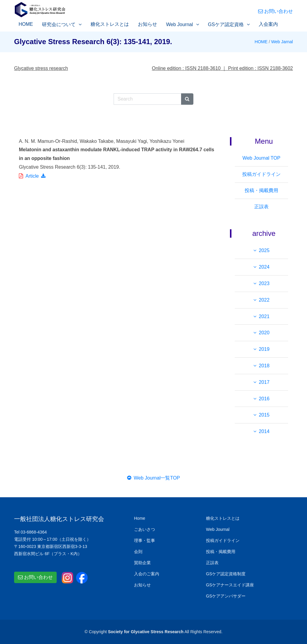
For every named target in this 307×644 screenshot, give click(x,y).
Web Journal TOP (261, 158)
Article (32, 176)
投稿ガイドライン (261, 174)
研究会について (59, 24)
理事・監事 (145, 540)
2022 (264, 300)
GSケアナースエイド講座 (230, 585)
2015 (264, 415)
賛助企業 (142, 563)
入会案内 (268, 24)
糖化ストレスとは (110, 24)
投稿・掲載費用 (261, 190)
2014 (264, 431)
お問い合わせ (276, 11)
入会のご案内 (147, 574)
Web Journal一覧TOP (153, 478)
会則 (138, 552)
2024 (264, 267)
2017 (264, 382)
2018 (264, 366)
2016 (264, 399)
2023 (264, 283)
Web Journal (180, 24)
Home (140, 518)
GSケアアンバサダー (226, 596)
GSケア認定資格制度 (226, 574)
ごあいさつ (145, 529)
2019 (264, 349)
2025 (264, 250)
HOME (26, 24)
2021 (264, 316)
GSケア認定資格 (226, 24)
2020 (264, 333)
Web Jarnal (282, 42)
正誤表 (261, 207)
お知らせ (148, 24)
